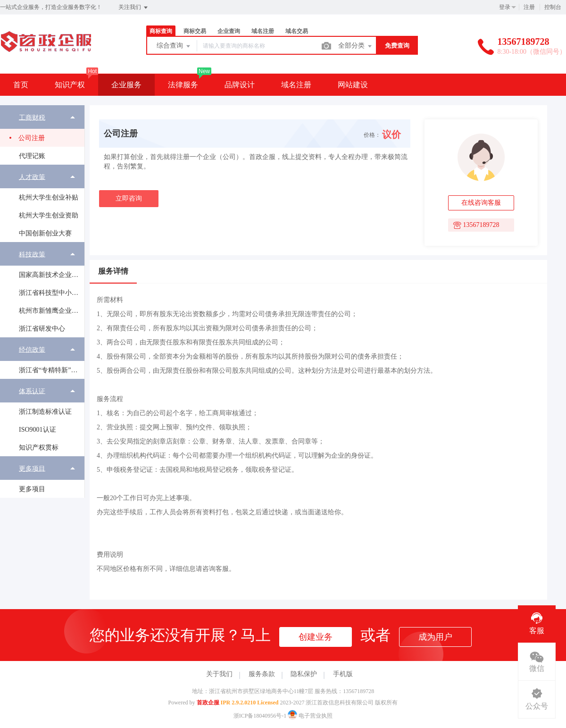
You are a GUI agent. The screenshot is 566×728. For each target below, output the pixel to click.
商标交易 (195, 31)
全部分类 (356, 46)
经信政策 (32, 349)
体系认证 (32, 391)
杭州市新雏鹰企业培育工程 (51, 311)
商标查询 (161, 31)
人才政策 (32, 177)
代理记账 (32, 156)
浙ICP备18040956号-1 (260, 716)
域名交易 (297, 31)
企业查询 (229, 31)
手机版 (343, 674)
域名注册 (263, 31)
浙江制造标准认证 (45, 412)
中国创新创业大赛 (45, 233)
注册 (529, 7)
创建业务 (316, 637)
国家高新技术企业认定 (51, 275)
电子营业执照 (310, 716)
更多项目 (32, 468)
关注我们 (134, 8)
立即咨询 (129, 198)
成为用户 (435, 637)
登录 (505, 7)
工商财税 (32, 117)
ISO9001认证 (37, 430)
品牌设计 (240, 85)
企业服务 (126, 85)
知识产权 (70, 85)
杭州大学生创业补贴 (49, 197)
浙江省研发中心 (42, 329)
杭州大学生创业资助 (49, 215)
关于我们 (219, 674)
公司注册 (32, 138)
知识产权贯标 (39, 448)
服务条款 (262, 674)
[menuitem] (42, 135)
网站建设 (353, 85)
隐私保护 (304, 674)
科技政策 (32, 254)
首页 (21, 85)
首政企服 (208, 703)
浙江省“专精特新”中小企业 (51, 370)
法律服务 (183, 85)
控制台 (553, 7)
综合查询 (174, 46)
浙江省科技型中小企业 (51, 293)
